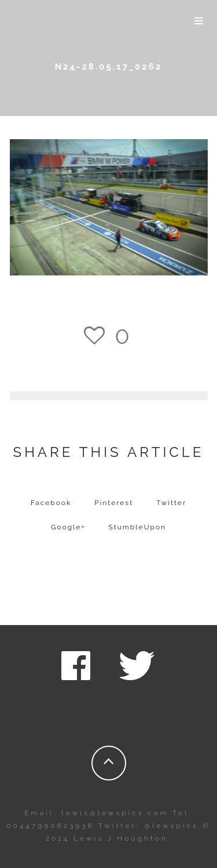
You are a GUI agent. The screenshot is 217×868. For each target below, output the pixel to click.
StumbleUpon (138, 527)
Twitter (171, 503)
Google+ (68, 527)
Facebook (51, 503)
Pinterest (114, 503)
